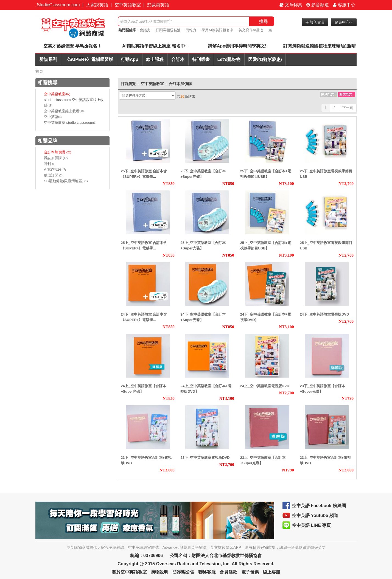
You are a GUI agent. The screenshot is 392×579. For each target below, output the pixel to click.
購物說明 (159, 572)
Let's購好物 (229, 59)
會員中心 (344, 22)
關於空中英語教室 (129, 572)
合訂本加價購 (58, 152)
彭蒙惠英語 (158, 5)
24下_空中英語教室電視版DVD (324, 314)
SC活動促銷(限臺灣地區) (66, 181)
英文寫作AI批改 (251, 30)
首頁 (39, 71)
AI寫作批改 (55, 169)
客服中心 (344, 5)
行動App (129, 59)
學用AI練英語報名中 (217, 30)
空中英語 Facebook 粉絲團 (319, 506)
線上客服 (271, 572)
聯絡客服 (207, 572)
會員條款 (228, 572)
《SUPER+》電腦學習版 (89, 59)
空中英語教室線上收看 (64, 111)
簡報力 (191, 30)
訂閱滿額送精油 (168, 30)
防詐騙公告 (183, 572)
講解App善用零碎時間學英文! (237, 46)
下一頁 (348, 108)
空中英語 (53, 117)
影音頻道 (318, 5)
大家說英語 (97, 5)
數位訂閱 (53, 175)
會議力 (145, 30)
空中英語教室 (128, 5)
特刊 (50, 164)
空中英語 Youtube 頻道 (315, 515)
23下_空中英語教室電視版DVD (205, 458)
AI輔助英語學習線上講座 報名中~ (155, 46)
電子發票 (250, 572)
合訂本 (178, 59)
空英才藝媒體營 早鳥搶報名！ (72, 46)
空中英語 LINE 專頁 (311, 525)
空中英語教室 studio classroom (70, 123)
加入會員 (315, 22)
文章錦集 (291, 5)
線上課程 (155, 59)
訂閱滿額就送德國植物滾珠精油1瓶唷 (320, 46)
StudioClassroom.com (58, 5)
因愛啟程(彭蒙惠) (265, 59)
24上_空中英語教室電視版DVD (265, 386)
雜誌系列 (48, 59)
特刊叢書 (201, 59)
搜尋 (264, 21)
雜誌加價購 (56, 158)
